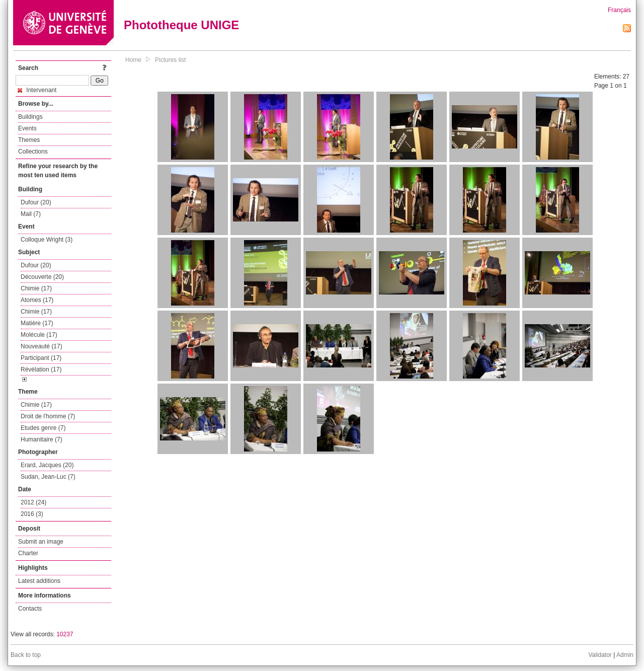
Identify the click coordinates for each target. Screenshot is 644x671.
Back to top (26, 655)
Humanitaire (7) (42, 439)
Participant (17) (41, 358)
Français (619, 10)
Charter (28, 553)
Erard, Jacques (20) (47, 465)
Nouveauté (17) (42, 346)
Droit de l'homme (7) (48, 416)
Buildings (30, 117)
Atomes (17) (37, 300)
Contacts (30, 609)
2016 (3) (32, 514)
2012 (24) (33, 502)
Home (133, 60)
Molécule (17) (39, 335)
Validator (600, 655)
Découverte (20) (42, 277)
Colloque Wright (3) (47, 240)
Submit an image (41, 542)
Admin (625, 655)
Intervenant (37, 90)
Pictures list (170, 60)
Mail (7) (31, 214)
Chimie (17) (36, 288)
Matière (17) (37, 323)
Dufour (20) (36, 202)
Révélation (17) (41, 369)
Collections (33, 152)
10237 (65, 634)
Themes (29, 140)
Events (27, 128)
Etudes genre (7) (43, 428)
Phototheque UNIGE (181, 25)
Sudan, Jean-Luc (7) (48, 477)
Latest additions (39, 581)
